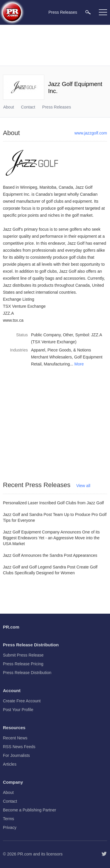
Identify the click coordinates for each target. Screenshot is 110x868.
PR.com (25, 854)
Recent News (15, 738)
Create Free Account (22, 701)
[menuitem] (88, 12)
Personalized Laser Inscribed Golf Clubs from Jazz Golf (53, 503)
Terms (9, 819)
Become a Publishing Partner (29, 810)
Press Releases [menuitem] (63, 12)
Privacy (10, 827)
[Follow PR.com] (104, 854)
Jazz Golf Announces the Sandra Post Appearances (50, 555)
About (9, 107)
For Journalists (16, 755)
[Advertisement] (56, 45)
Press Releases (57, 107)
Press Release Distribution (27, 673)
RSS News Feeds (19, 747)
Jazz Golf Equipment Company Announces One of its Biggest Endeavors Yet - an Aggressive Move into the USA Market (51, 538)
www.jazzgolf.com (91, 133)
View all (83, 486)
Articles (10, 764)
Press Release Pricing (23, 664)
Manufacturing (57, 364)
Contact (28, 107)
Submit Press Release (23, 655)
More (79, 364)
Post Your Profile (18, 710)
